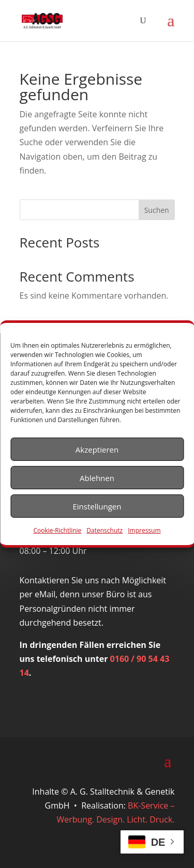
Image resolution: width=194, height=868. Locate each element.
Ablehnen (97, 477)
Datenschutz (105, 530)
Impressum (144, 530)
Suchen (157, 210)
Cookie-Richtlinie (57, 530)
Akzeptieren (97, 449)
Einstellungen (97, 506)
